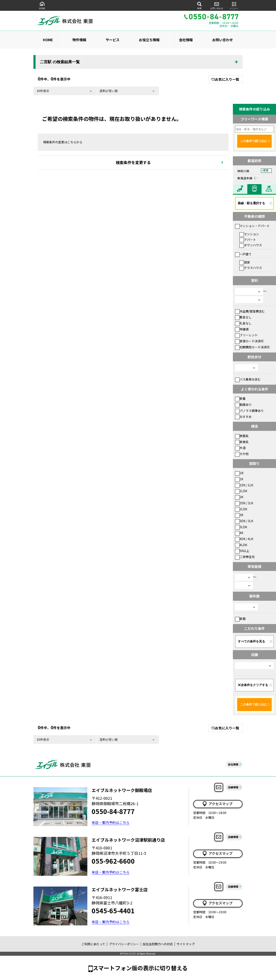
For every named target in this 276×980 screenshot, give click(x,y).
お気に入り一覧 (225, 79)
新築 (240, 619)
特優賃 (242, 329)
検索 (199, 5)
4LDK (241, 545)
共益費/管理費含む (250, 311)
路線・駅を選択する (251, 203)
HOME (42, 5)
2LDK (241, 509)
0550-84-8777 (113, 811)
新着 (240, 398)
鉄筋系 (242, 436)
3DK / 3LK (244, 521)
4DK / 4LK (244, 539)
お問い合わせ (217, 5)
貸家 (245, 262)
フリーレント (246, 335)
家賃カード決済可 (249, 341)
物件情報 (79, 40)
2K (239, 497)
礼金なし (243, 323)
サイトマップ (186, 944)
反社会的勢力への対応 (158, 944)
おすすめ (243, 417)
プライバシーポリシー (124, 944)
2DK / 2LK (244, 503)
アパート (248, 240)
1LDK (241, 491)
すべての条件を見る (251, 641)
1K (239, 479)
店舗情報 (233, 787)
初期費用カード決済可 (252, 347)
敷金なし (243, 317)
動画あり (243, 405)
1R (239, 473)
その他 (242, 454)
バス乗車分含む (248, 379)
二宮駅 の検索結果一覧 (60, 62)
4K (239, 533)
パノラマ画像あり (249, 411)
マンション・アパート (252, 226)
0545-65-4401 (113, 910)
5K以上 (242, 551)
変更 (266, 171)
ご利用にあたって (93, 944)
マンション (249, 234)
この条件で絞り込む (254, 141)
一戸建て (243, 254)
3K (239, 515)
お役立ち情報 (149, 40)
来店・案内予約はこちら (111, 822)
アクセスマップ (217, 804)
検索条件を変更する (133, 162)
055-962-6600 (113, 861)
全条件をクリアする (253, 685)
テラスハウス (251, 268)
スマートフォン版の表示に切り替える (140, 968)
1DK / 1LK (244, 485)
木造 (240, 448)
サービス (113, 40)
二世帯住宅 (245, 557)
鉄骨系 (242, 442)
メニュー (234, 5)
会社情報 (186, 40)
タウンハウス (251, 245)
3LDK (241, 527)
